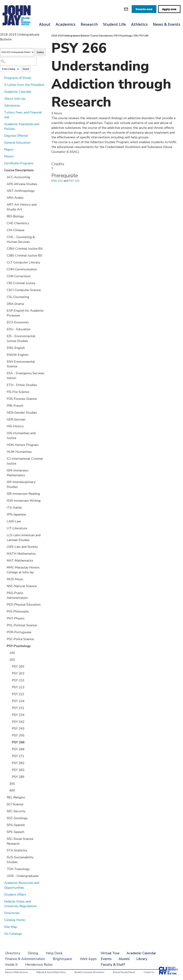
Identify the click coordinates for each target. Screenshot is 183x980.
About (45, 24)
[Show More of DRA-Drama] (4, 304)
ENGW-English (17, 355)
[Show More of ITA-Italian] (4, 507)
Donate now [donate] (144, 9)
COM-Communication (22, 269)
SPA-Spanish (16, 825)
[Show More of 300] (7, 784)
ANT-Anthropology (21, 191)
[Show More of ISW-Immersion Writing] (4, 500)
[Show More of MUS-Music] (4, 579)
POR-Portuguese (19, 632)
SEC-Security (16, 811)
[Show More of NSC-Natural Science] (4, 586)
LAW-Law (14, 521)
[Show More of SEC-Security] (4, 811)
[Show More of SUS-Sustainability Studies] (4, 857)
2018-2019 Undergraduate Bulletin (70, 36)
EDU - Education (19, 329)
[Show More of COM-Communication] (4, 269)
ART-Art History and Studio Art (22, 207)
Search (26, 69)
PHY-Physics (16, 618)
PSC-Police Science (20, 639)
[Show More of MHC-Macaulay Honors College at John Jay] (4, 567)
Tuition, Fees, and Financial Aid (23, 115)
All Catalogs (13, 934)
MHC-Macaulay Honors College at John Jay (23, 570)
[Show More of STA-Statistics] (4, 850)
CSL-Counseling (18, 297)
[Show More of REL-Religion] (4, 797)
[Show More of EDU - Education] (4, 329)
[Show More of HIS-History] (4, 426)
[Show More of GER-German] (4, 419)
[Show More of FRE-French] (4, 405)
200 (12, 660)
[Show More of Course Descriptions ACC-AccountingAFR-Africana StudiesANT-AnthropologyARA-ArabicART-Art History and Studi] (2, 170)
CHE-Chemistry (18, 223)
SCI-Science (15, 804)
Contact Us (149, 972)
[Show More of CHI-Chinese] (4, 230)
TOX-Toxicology (18, 869)
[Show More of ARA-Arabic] (4, 197)
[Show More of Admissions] (2, 105)
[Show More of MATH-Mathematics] (4, 553)
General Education (17, 143)
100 (12, 653)
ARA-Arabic (15, 198)
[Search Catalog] (18, 61)
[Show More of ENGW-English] (4, 355)
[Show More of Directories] (2, 913)
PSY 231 (18, 708)
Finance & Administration (25, 959)
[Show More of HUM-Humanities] (4, 452)
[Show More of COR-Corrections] (4, 276)
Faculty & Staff (113, 965)
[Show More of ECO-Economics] (4, 322)
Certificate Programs (19, 163)
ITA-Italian (14, 508)
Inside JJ (11, 965)
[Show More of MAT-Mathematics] (4, 560)
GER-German (16, 419)
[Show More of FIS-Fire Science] (4, 392)
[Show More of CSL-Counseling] (4, 297)
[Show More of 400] (7, 790)
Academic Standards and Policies (22, 127)
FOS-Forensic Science (22, 399)
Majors (9, 149)
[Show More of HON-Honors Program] (4, 445)
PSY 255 (18, 735)
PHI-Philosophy (18, 611)
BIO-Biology (15, 216)
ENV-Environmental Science (21, 364)
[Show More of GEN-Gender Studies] (4, 412)
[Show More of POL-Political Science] (4, 625)
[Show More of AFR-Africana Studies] (4, 184)
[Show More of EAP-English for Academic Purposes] (4, 310)
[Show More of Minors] (2, 156)
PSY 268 (18, 749)
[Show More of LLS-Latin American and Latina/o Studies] (4, 535)
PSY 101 (74, 181)
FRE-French (15, 406)
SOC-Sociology (17, 818)
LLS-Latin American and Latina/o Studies (24, 538)
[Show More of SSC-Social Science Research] (4, 839)
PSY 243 (18, 728)
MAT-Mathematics (20, 561)
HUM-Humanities (19, 452)
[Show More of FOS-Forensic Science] (4, 399)
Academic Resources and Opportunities (22, 885)
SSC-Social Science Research (20, 841)
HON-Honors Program (23, 445)
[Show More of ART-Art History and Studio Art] (4, 204)
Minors (9, 156)
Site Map (11, 927)
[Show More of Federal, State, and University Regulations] (2, 901)
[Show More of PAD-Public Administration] (4, 593)
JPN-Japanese (16, 514)
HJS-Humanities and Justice (21, 436)
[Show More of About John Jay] (2, 98)
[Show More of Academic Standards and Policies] (2, 124)
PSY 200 (18, 667)
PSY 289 (18, 777)
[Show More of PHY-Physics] (4, 618)
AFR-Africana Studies (22, 184)
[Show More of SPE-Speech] (4, 832)
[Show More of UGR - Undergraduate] (4, 876)
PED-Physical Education (24, 605)
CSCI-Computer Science (24, 290)
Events (106, 959)
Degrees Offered (16, 136)
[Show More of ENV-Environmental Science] (4, 361)
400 (12, 790)
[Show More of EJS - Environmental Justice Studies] (4, 336)
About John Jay (15, 99)
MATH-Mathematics (21, 554)
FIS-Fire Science (18, 392)
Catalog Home (15, 920)
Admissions (12, 105)
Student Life (114, 24)
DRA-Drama (15, 304)
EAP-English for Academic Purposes (25, 313)
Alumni (124, 959)
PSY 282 (18, 763)
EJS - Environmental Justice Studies (21, 339)
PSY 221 (18, 694)
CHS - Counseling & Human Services (21, 239)
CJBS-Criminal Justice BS (24, 255)
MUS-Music (15, 579)
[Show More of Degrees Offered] (2, 136)
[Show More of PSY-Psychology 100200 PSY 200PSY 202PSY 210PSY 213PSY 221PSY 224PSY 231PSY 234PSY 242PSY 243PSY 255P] (4, 646)
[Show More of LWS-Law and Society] (4, 547)
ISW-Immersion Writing (24, 501)
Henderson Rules (39, 965)
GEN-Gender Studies (22, 413)
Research (89, 24)
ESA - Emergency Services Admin (25, 376)
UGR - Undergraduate (23, 876)
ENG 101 (57, 181)
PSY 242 (18, 722)
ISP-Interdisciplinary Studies (21, 484)
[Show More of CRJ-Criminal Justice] (4, 283)
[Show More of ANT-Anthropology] (4, 191)
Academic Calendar (18, 92)
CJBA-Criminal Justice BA (25, 249)
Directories (12, 913)
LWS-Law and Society (22, 547)
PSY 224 (18, 701)
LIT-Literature (17, 528)
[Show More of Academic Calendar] (2, 91)
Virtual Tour (110, 953)
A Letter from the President (24, 85)
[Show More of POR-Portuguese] (4, 632)
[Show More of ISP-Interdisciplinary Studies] (4, 482)
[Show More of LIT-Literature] (4, 528)
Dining (33, 953)
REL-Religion (16, 797)
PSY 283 (18, 770)
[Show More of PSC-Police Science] (4, 639)
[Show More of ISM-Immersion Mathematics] (4, 470)
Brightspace (62, 959)
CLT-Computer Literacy (23, 262)
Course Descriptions (19, 170)
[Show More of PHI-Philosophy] (4, 611)
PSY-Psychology (19, 646)
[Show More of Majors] (2, 149)
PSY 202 (18, 673)
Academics (66, 24)
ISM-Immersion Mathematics (18, 473)
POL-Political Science (22, 625)
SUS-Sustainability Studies (20, 860)
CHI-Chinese (16, 230)
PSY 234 (18, 715)
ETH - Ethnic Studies (22, 385)
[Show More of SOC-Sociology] (4, 818)
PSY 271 (18, 756)
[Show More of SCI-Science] (4, 804)
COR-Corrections (19, 276)
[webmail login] (126, 9)
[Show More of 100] (7, 653)
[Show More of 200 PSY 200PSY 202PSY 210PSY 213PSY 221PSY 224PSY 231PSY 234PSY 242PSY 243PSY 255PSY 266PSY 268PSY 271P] (7, 660)
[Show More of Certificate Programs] (2, 163)
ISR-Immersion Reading (23, 494)
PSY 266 (18, 742)
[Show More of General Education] (2, 142)
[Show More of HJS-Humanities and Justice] (4, 433)
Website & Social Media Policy (51, 972)
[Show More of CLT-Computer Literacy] (4, 262)
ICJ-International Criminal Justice (25, 461)
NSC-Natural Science (22, 586)
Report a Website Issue (16, 972)
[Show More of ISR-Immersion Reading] (4, 494)
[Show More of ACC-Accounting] (4, 177)
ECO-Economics (18, 322)
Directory (13, 953)
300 (12, 784)
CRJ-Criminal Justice (21, 283)
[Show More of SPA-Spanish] (4, 825)
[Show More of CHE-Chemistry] (4, 223)
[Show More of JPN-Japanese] (4, 514)
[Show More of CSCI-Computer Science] (4, 290)
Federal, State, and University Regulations (20, 904)
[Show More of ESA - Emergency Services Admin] (4, 373)
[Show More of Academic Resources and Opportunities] (2, 883)
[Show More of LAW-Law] (4, 521)
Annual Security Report (124, 972)
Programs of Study (18, 78)
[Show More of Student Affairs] (2, 894)
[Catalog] (17, 52)
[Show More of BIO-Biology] (4, 216)
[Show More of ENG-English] (4, 348)
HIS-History (15, 426)
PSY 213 (18, 687)
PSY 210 (18, 680)
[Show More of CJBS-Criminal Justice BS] (4, 255)
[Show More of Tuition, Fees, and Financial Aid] (2, 112)
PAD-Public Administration (17, 595)
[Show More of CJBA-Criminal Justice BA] (4, 248)
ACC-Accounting (18, 177)
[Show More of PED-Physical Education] (4, 604)
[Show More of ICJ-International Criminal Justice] (4, 458)
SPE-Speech (15, 832)
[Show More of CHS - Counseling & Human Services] (4, 237)
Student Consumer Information (89, 972)
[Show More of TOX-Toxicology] (4, 869)
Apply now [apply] (169, 9)
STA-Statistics (17, 850)
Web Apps (88, 959)
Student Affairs (15, 895)
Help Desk (54, 953)
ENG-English (16, 348)
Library (142, 959)
